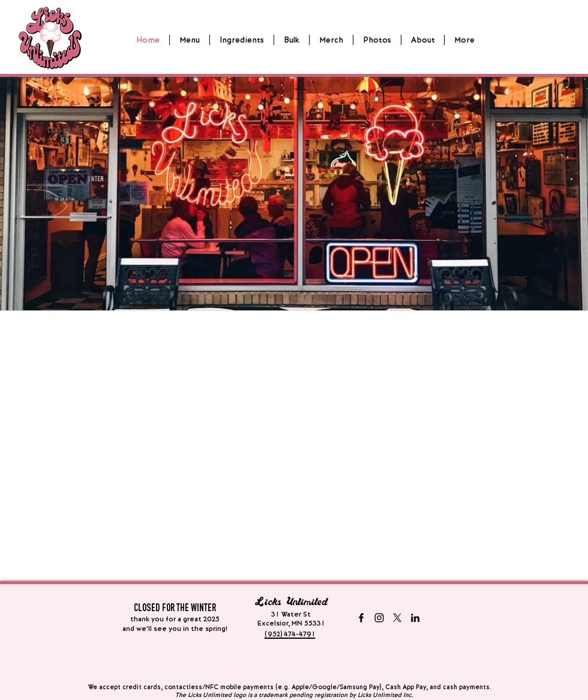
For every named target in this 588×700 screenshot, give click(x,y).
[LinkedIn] (415, 618)
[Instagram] (379, 618)
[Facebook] (361, 618)
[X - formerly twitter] (397, 618)
